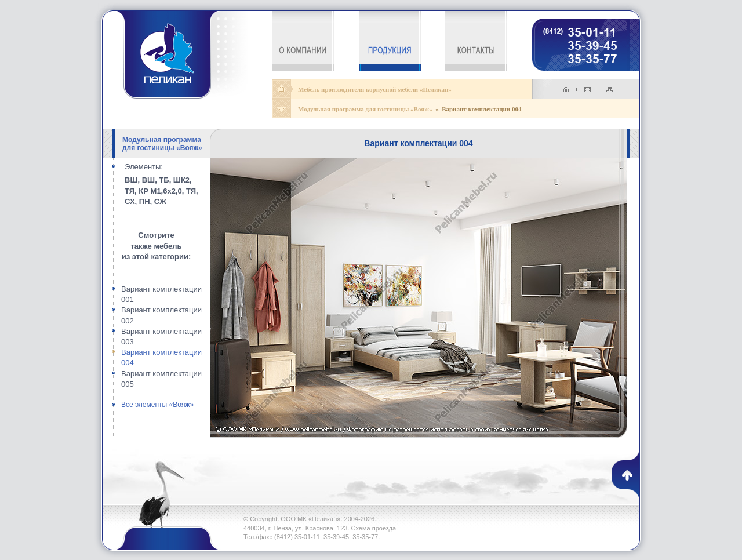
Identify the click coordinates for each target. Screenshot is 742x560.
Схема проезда (374, 528)
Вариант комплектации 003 (161, 337)
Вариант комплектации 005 (161, 379)
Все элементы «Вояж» (157, 405)
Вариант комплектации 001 (161, 294)
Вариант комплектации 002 (161, 315)
